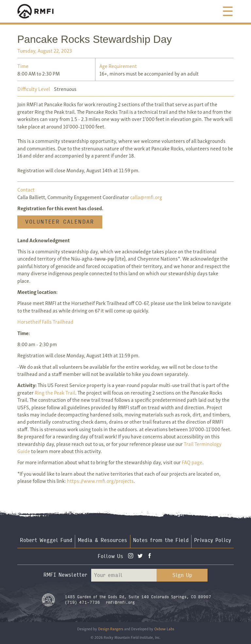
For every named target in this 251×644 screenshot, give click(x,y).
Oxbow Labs (164, 628)
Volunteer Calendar (60, 222)
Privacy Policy (213, 540)
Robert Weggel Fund (46, 540)
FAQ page (192, 462)
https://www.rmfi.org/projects (100, 481)
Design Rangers (111, 628)
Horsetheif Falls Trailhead (45, 321)
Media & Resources (102, 540)
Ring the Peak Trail (55, 392)
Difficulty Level (34, 89)
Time (23, 66)
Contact (26, 189)
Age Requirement (118, 66)
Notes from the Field (161, 540)
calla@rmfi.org (146, 197)
